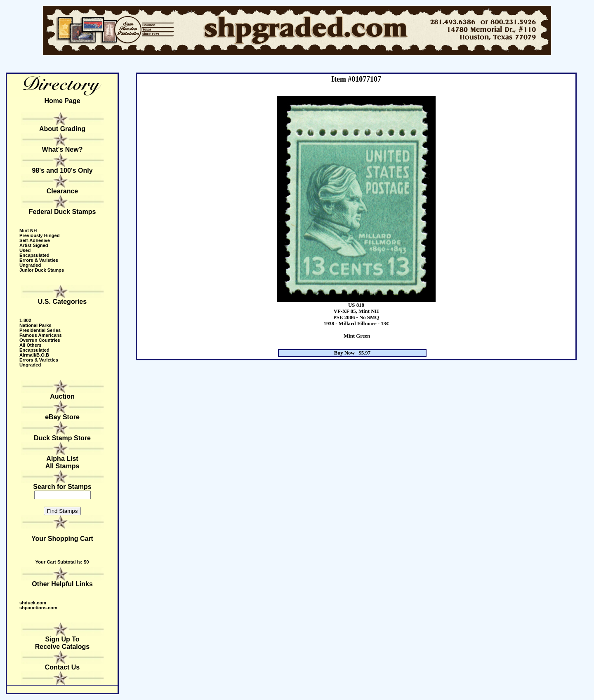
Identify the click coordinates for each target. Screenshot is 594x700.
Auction (62, 396)
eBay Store (62, 417)
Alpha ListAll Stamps (62, 462)
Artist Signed (34, 245)
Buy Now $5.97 (352, 353)
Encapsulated (34, 255)
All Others (30, 345)
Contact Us (62, 667)
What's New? (62, 149)
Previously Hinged (40, 235)
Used (25, 250)
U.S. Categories (62, 302)
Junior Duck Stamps (42, 270)
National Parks (35, 325)
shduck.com (33, 603)
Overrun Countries (40, 340)
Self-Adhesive (35, 240)
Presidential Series (40, 330)
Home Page (62, 101)
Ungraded (30, 265)
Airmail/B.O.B (34, 355)
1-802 (25, 320)
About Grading (62, 129)
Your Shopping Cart (62, 539)
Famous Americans (41, 335)
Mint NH (28, 230)
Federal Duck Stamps (62, 212)
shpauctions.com (38, 608)
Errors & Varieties (39, 260)
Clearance (62, 191)
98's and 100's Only (62, 170)
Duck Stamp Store (62, 438)
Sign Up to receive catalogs (62, 643)
